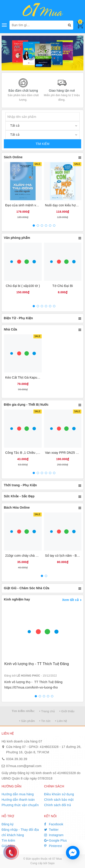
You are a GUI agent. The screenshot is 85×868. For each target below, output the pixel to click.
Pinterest (53, 846)
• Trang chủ (47, 711)
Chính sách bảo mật (59, 800)
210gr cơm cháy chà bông (24, 556)
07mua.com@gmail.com (24, 766)
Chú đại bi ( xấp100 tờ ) (23, 286)
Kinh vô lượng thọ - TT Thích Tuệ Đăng (37, 664)
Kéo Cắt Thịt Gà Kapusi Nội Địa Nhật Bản (35, 377)
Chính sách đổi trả (58, 805)
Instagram (54, 835)
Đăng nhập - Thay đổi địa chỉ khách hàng (20, 832)
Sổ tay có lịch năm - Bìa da (65, 556)
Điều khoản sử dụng (59, 794)
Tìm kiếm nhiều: (23, 711)
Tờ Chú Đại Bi (63, 286)
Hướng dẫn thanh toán (18, 800)
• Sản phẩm (27, 721)
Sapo (51, 863)
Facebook (54, 824)
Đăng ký (8, 824)
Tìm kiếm (8, 840)
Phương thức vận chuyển (20, 805)
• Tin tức (45, 721)
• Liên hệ (61, 721)
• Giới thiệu (67, 711)
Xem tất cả (70, 600)
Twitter (51, 830)
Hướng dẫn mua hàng (18, 794)
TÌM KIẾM (42, 144)
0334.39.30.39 (17, 759)
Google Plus (56, 840)
